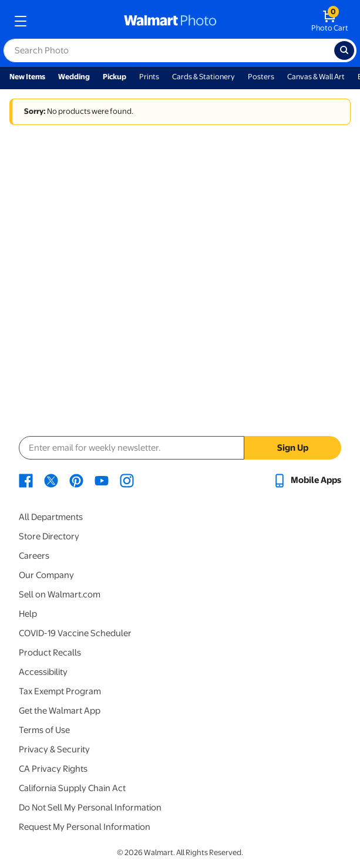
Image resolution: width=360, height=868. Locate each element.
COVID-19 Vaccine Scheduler (75, 633)
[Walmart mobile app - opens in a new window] (307, 480)
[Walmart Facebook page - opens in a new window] (26, 480)
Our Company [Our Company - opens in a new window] (46, 575)
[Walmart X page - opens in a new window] (51, 480)
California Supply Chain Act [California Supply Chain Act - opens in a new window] (72, 788)
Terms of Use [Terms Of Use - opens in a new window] (44, 730)
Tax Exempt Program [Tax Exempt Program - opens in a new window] (60, 691)
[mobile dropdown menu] (21, 21)
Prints (149, 77)
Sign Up (293, 448)
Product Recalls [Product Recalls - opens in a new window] (50, 653)
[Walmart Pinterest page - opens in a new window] (76, 480)
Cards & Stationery (203, 77)
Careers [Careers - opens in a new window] (34, 556)
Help (28, 614)
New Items (27, 77)
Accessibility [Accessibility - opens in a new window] (43, 672)
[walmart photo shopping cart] (330, 21)
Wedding (74, 77)
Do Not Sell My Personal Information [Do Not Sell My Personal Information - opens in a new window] (90, 808)
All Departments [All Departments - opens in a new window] (51, 517)
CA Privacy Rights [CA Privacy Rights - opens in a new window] (53, 769)
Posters (261, 77)
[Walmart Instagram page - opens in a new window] (127, 480)
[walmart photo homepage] (170, 21)
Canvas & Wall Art (316, 77)
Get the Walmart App (60, 711)
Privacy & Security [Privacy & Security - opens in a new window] (54, 749)
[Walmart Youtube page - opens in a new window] (102, 480)
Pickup (115, 77)
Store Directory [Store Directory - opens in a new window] (49, 536)
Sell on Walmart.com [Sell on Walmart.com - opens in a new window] (60, 595)
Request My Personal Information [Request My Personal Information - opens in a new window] (85, 827)
